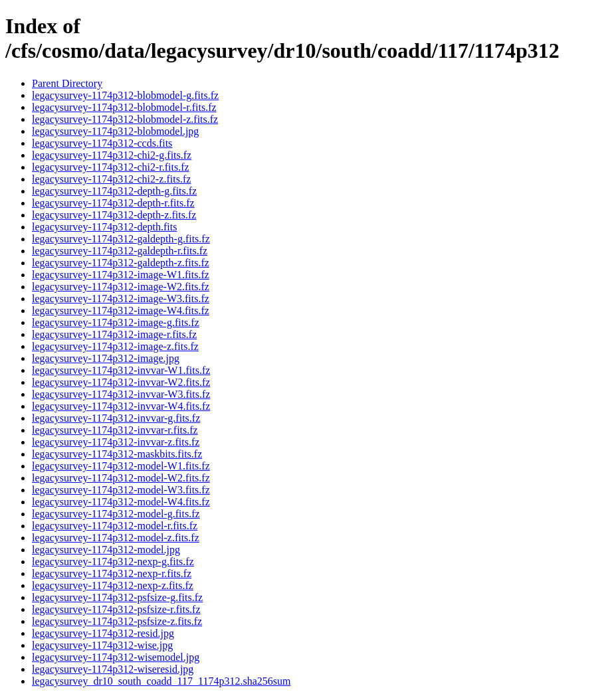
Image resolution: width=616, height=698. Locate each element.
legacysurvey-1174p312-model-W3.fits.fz (121, 490)
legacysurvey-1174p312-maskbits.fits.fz (117, 454)
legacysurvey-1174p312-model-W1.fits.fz (121, 466)
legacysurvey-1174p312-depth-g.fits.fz (114, 191)
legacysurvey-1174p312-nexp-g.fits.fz (113, 562)
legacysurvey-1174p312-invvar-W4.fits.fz (121, 406)
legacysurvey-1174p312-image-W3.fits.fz (121, 299)
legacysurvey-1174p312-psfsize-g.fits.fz (117, 597)
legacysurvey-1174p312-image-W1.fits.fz (121, 275)
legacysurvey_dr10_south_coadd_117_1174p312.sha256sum (161, 681)
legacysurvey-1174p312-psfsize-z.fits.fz (117, 621)
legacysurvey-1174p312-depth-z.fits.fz (114, 215)
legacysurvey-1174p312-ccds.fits (102, 143)
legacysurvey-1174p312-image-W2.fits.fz (121, 287)
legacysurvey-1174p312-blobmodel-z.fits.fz (125, 119)
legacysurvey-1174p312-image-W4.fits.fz (121, 310)
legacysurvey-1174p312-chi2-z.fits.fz (111, 179)
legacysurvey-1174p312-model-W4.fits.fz (121, 502)
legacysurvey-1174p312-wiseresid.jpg (113, 669)
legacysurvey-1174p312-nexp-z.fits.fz (113, 585)
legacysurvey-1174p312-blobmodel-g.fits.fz (125, 95)
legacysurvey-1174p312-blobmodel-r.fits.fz (124, 107)
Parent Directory (67, 83)
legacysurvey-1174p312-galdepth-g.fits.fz (121, 239)
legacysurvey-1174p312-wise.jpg (102, 645)
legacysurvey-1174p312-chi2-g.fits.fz (112, 155)
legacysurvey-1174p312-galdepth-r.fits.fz (120, 251)
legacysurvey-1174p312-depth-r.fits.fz (113, 203)
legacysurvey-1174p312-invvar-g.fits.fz (116, 418)
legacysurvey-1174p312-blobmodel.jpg (115, 131)
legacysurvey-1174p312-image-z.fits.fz (115, 346)
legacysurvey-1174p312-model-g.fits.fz (116, 514)
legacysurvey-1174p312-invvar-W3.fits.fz (121, 394)
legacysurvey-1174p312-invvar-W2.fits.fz (121, 382)
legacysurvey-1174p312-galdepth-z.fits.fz (121, 263)
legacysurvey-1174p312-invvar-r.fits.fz (115, 430)
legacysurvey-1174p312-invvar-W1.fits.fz (121, 370)
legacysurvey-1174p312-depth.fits (104, 227)
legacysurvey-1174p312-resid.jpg (103, 633)
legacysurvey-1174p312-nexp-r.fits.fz (112, 573)
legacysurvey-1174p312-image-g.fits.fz (116, 322)
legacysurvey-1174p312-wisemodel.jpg (116, 657)
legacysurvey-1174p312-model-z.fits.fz (116, 538)
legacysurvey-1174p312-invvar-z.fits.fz (116, 442)
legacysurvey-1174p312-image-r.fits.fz (114, 334)
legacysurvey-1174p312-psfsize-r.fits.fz (116, 609)
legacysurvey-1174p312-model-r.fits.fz (115, 526)
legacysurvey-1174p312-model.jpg (106, 550)
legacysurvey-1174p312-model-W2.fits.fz (121, 478)
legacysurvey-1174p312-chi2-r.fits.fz (111, 167)
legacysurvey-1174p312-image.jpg (106, 358)
